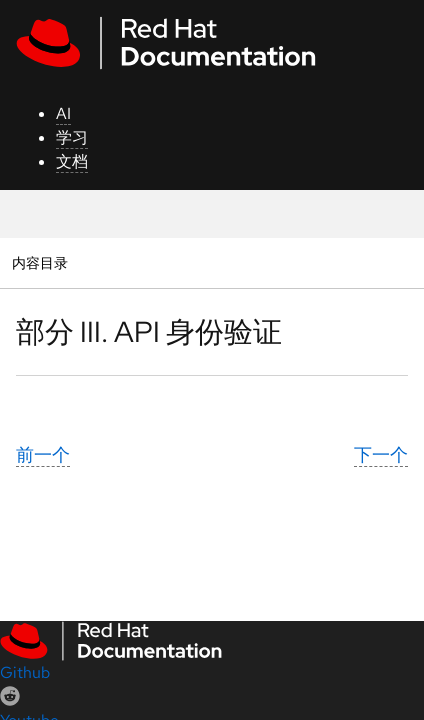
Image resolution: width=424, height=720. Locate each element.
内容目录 (39, 262)
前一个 (43, 454)
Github (25, 672)
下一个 (381, 454)
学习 (72, 137)
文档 (72, 161)
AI (63, 113)
